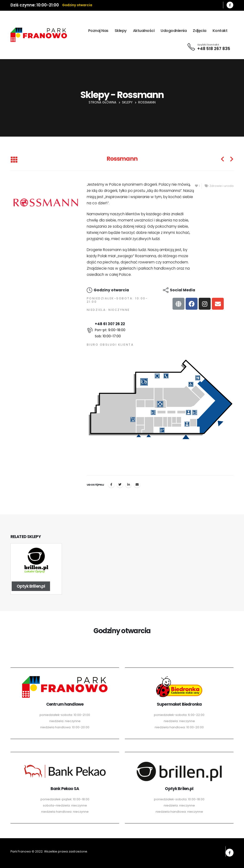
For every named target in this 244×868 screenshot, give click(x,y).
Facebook (111, 484)
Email (137, 484)
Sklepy (121, 31)
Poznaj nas (98, 31)
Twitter (120, 484)
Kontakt (220, 31)
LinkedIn (128, 484)
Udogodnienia (174, 31)
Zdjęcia (200, 31)
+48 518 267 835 (214, 49)
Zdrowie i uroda (221, 186)
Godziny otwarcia (77, 5)
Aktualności (144, 31)
